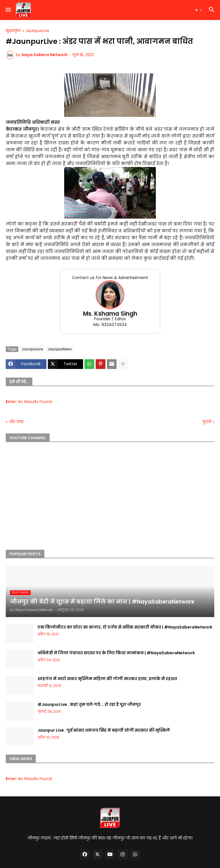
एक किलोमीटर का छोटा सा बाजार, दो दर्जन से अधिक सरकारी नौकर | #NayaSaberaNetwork (125, 627)
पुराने (207, 422)
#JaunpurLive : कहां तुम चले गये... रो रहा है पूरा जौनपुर (89, 704)
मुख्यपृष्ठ (13, 31)
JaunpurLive (37, 31)
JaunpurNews (60, 349)
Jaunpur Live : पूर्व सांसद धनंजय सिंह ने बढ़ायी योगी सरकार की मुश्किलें (104, 730)
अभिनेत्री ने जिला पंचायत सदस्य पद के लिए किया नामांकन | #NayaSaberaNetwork (116, 653)
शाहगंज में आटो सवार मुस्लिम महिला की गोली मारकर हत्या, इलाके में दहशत (107, 679)
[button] (8, 10)
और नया (16, 422)
